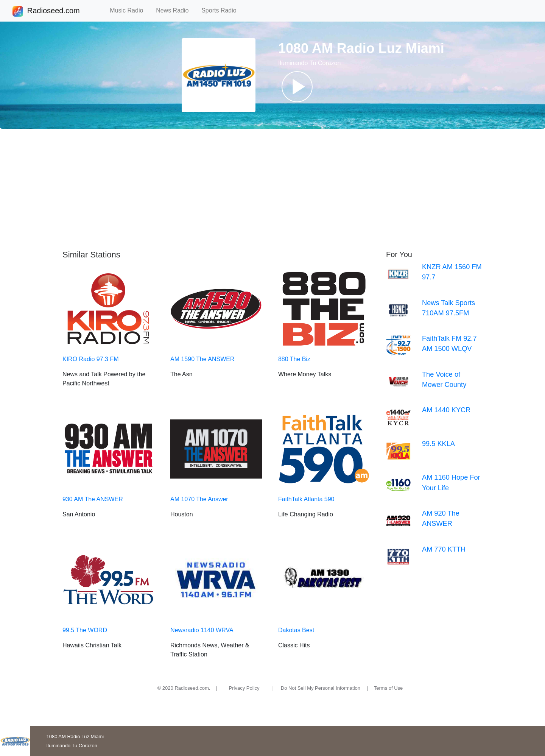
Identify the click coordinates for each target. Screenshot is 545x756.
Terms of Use (389, 688)
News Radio (176, 10)
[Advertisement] (272, 189)
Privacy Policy (244, 688)
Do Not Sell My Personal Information (321, 688)
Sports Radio (222, 10)
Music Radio (130, 10)
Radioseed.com (53, 11)
